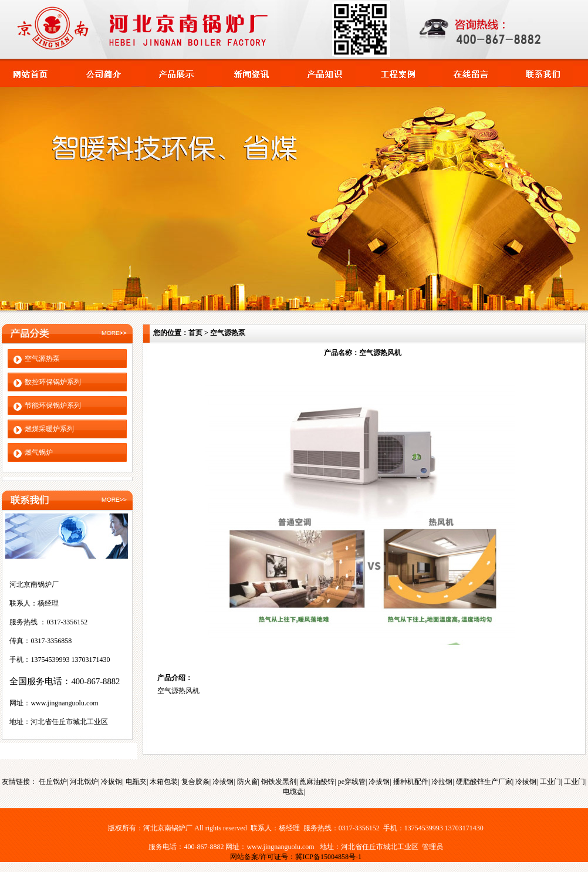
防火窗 (248, 782)
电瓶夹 (136, 782)
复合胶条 (195, 782)
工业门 (550, 782)
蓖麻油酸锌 (317, 782)
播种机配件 (411, 782)
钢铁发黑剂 (279, 782)
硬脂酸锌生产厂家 (484, 782)
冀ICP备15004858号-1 (328, 857)
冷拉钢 (442, 782)
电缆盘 (293, 792)
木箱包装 (164, 782)
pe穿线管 (352, 782)
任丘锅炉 (53, 782)
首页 (195, 333)
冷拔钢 (111, 782)
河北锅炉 (84, 782)
